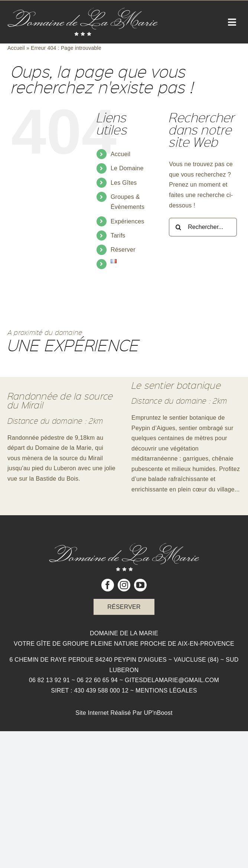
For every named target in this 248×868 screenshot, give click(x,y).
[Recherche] (178, 227)
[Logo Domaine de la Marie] (83, 11)
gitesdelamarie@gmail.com (172, 680)
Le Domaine (127, 168)
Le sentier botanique (176, 385)
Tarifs (118, 235)
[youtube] (140, 585)
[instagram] (124, 585)
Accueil (16, 48)
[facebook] (108, 585)
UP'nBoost (158, 713)
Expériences (128, 221)
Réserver (123, 250)
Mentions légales (166, 690)
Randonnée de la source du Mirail (60, 400)
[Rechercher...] (203, 227)
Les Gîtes (124, 183)
